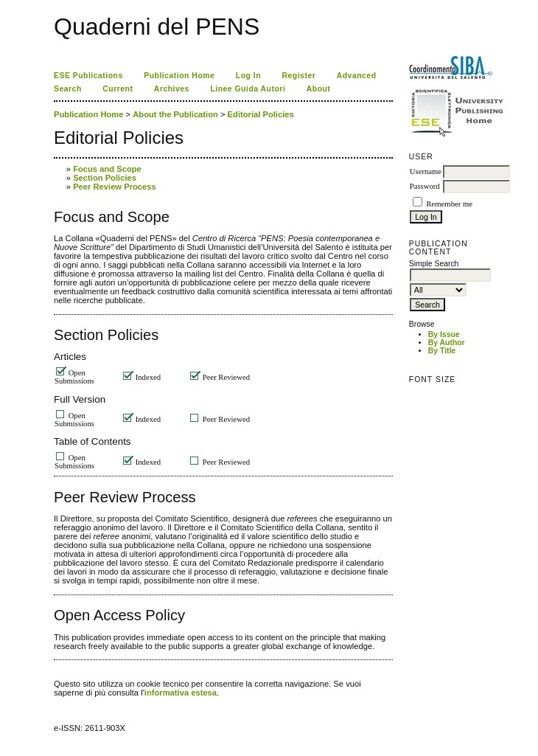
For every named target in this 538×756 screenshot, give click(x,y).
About (319, 89)
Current (118, 89)
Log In (248, 76)
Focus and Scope (107, 169)
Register (299, 76)
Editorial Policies (261, 114)
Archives (172, 89)
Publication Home (179, 76)
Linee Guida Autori (248, 89)
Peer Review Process (115, 187)
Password (425, 186)
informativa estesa (181, 693)
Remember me (449, 204)
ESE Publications (88, 76)
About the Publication (175, 114)
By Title (442, 351)
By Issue (444, 334)
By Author (447, 343)
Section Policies (105, 178)
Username (426, 171)
